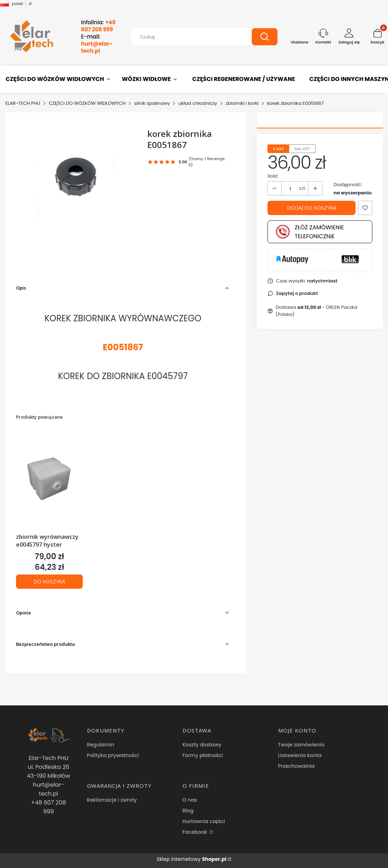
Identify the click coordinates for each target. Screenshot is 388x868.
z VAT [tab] (279, 149)
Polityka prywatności (113, 755)
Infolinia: (98, 26)
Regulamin (101, 745)
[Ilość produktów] (290, 189)
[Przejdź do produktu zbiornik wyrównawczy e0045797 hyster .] (49, 480)
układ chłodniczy (198, 103)
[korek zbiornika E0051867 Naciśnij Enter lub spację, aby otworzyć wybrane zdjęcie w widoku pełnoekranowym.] (76, 172)
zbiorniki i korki (242, 103)
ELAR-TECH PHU (23, 103)
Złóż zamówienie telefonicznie (309, 232)
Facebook (196, 832)
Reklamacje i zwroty (112, 800)
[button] (265, 37)
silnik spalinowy (152, 103)
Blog (188, 811)
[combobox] (186, 37)
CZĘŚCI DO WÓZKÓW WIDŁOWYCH (87, 103)
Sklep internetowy (192, 859)
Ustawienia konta (300, 755)
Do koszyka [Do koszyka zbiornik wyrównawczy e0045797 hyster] (49, 581)
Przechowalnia (296, 766)
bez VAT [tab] (302, 149)
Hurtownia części (204, 821)
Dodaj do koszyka (312, 208)
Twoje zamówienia (301, 745)
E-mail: (97, 44)
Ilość (273, 176)
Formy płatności (203, 755)
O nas (190, 800)
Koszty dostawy (202, 745)
